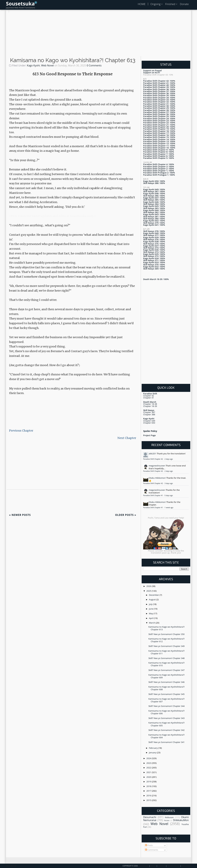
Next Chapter (127, 438)
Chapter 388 (149, 414)
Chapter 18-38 (150, 404)
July (151, 604)
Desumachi (150, 817)
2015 (149, 800)
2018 (149, 786)
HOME (142, 4)
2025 (149, 591)
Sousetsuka (20, 4)
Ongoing (156, 4)
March (152, 623)
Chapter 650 (149, 423)
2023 (149, 763)
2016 (149, 795)
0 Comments (94, 65)
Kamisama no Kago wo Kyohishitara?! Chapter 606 (166, 712)
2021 (149, 772)
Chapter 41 (149, 398)
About (153, 866)
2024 (149, 758)
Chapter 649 (149, 421)
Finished (170, 4)
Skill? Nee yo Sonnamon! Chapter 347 (166, 670)
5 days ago (169, 495)
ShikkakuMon (181, 820)
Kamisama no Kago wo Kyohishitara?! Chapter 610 (166, 664)
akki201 (152, 454)
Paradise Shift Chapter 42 (153, 459)
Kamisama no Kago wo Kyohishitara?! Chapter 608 (166, 688)
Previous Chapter (21, 431)
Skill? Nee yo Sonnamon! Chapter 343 (166, 718)
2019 (149, 782)
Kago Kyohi (33, 65)
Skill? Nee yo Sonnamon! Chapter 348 (166, 658)
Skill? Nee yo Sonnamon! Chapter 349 (166, 646)
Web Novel (47, 65)
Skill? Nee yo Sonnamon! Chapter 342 (166, 730)
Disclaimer (186, 866)
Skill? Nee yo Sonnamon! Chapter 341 (166, 742)
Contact (162, 866)
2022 (149, 768)
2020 (149, 777)
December (154, 595)
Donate (184, 4)
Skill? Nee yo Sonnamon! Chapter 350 (166, 634)
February (154, 748)
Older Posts (126, 515)
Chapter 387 (149, 412)
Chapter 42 (149, 396)
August (153, 599)
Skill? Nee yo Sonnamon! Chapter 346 (166, 682)
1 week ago (169, 508)
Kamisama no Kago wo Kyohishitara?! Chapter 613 (73, 60)
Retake (167, 820)
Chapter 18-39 (150, 406)
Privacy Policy (173, 866)
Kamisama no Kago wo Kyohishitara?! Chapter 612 (166, 640)
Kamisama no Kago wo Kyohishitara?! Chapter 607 (166, 700)
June (151, 609)
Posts (149, 845)
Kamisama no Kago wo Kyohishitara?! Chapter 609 (166, 676)
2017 (149, 791)
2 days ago (169, 459)
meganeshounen (157, 466)
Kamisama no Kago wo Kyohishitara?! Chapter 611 (166, 652)
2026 (149, 586)
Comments (152, 850)
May (151, 613)
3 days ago (169, 483)
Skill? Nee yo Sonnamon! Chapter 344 (166, 706)
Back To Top (11, 866)
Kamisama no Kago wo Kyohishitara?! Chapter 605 (166, 724)
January (153, 752)
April (152, 618)
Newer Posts (20, 515)
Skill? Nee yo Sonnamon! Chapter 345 (166, 694)
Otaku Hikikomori (157, 478)
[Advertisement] (98, 35)
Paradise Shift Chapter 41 (153, 495)
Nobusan (169, 817)
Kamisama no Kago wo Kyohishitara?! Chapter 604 (166, 736)
